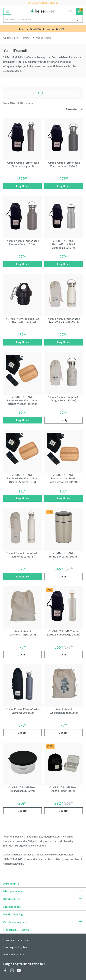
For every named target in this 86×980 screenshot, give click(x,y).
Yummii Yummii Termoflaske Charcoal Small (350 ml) (64, 164)
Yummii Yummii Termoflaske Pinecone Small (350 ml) (23, 242)
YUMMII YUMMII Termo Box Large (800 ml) (63, 555)
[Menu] (7, 11)
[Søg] (79, 19)
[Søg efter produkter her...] (39, 19)
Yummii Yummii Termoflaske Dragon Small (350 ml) (64, 399)
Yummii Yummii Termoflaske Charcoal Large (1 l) (23, 711)
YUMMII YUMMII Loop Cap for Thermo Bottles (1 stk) (22, 320)
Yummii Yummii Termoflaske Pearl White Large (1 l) (23, 555)
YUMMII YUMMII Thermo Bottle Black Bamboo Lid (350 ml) (64, 244)
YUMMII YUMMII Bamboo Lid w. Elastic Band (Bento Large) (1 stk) (63, 478)
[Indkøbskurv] (79, 11)
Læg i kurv (22, 186)
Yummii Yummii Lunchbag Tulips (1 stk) (23, 633)
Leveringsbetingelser (15, 947)
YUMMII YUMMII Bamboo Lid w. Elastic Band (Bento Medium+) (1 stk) (22, 400)
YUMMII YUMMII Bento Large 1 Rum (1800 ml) (63, 789)
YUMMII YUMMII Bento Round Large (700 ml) (22, 789)
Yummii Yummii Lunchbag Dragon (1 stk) (64, 711)
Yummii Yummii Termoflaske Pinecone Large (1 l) (23, 164)
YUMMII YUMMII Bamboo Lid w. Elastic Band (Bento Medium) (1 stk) (22, 478)
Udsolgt (63, 420)
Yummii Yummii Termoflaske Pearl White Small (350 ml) (64, 320)
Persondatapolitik (14, 954)
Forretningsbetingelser (16, 940)
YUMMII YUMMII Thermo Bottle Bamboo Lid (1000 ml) (63, 633)
